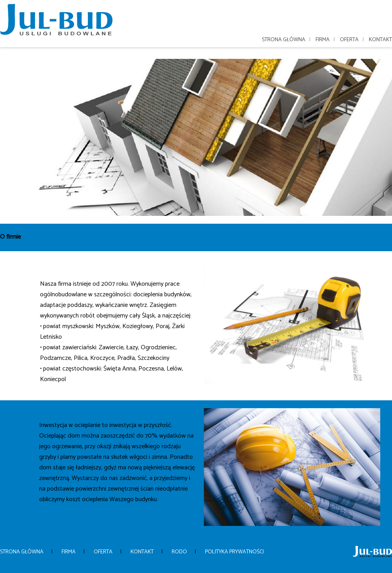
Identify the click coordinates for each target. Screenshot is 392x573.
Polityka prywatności (234, 552)
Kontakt (380, 40)
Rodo (179, 552)
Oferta (349, 40)
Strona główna (284, 40)
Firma (323, 40)
